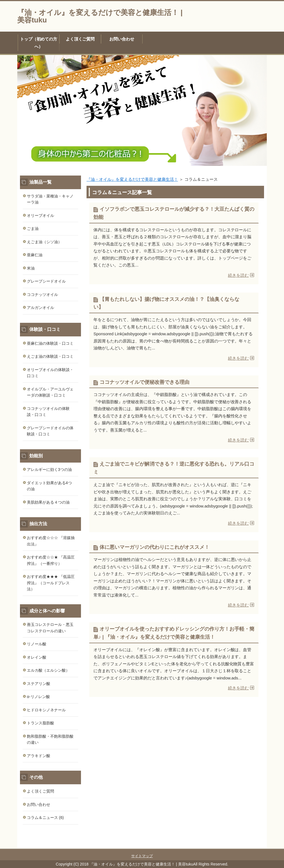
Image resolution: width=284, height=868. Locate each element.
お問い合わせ (122, 39)
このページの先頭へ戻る (250, 845)
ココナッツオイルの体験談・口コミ (48, 412)
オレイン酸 (37, 657)
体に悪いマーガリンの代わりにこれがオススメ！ (154, 547)
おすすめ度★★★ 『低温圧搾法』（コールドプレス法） (51, 583)
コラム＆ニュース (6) (45, 818)
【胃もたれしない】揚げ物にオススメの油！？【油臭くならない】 (166, 303)
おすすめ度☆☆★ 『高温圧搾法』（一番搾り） (51, 560)
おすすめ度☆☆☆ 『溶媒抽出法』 (51, 541)
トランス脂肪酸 (40, 723)
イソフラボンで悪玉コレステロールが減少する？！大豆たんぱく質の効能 (174, 213)
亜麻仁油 (35, 255)
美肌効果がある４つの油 (48, 502)
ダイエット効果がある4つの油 (49, 486)
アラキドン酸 (39, 756)
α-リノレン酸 (38, 697)
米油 (31, 268)
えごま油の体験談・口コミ (50, 356)
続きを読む (238, 275)
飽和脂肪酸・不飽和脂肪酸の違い (50, 739)
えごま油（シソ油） (44, 242)
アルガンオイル (40, 308)
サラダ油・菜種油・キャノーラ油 (50, 199)
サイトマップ (142, 856)
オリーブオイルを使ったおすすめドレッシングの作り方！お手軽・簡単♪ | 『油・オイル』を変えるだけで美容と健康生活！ (174, 633)
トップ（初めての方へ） (39, 43)
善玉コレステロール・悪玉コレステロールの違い (50, 628)
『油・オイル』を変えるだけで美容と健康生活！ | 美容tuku (100, 16)
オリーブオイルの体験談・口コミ (50, 373)
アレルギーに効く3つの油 (49, 469)
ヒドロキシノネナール (46, 710)
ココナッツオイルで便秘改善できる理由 (144, 382)
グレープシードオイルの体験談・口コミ (50, 431)
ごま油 (33, 229)
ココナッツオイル (42, 295)
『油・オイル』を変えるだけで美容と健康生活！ (132, 179)
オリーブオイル (40, 215)
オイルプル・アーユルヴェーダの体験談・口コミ (50, 392)
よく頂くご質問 (80, 39)
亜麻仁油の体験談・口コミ (50, 343)
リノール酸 (37, 644)
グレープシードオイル (46, 281)
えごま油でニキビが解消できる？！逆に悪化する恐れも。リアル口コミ (174, 468)
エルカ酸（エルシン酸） (48, 670)
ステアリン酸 (39, 684)
